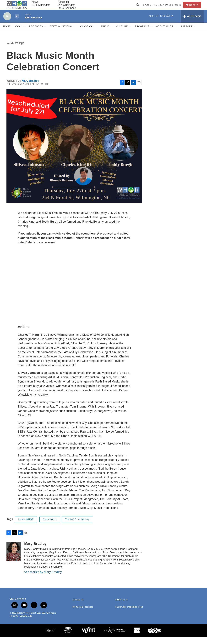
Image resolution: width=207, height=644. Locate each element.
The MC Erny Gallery (77, 527)
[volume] (17, 24)
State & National (62, 34)
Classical (87, 34)
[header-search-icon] (139, 8)
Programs (142, 34)
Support (186, 34)
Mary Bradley (30, 88)
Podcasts (36, 34)
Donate (196, 8)
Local (18, 34)
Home (7, 34)
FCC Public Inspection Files (129, 614)
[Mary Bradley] (14, 559)
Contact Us (78, 607)
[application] (74, 292)
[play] (7, 24)
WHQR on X (121, 607)
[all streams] (192, 23)
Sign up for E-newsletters (164, 8)
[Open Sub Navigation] (25, 34)
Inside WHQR (15, 50)
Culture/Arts (50, 527)
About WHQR (165, 34)
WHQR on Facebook (83, 614)
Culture (122, 34)
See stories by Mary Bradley (43, 579)
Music (105, 34)
